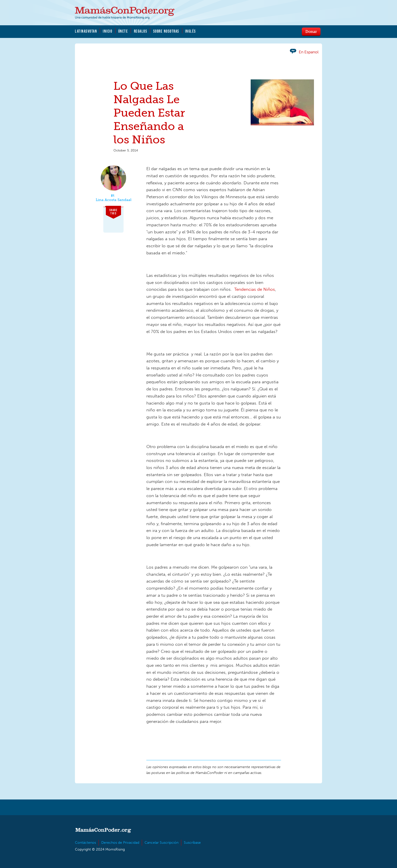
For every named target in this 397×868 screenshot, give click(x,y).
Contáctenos (85, 843)
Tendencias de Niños (255, 289)
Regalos (141, 31)
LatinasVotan (86, 31)
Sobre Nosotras (166, 31)
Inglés (191, 31)
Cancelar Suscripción (162, 843)
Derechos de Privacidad (120, 843)
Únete (123, 31)
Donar (311, 31)
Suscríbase (192, 843)
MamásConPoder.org (125, 13)
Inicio (107, 31)
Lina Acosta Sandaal (114, 200)
